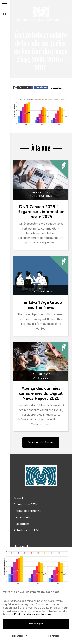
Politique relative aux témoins (33, 477)
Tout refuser (53, 498)
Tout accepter (36, 486)
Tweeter (56, 88)
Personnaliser (19, 498)
